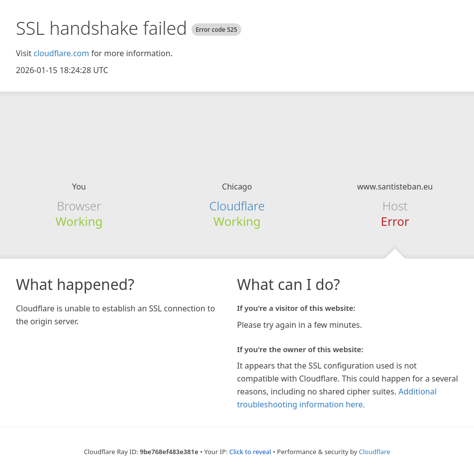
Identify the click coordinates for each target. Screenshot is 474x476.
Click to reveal (250, 452)
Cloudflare (237, 206)
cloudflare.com (61, 53)
